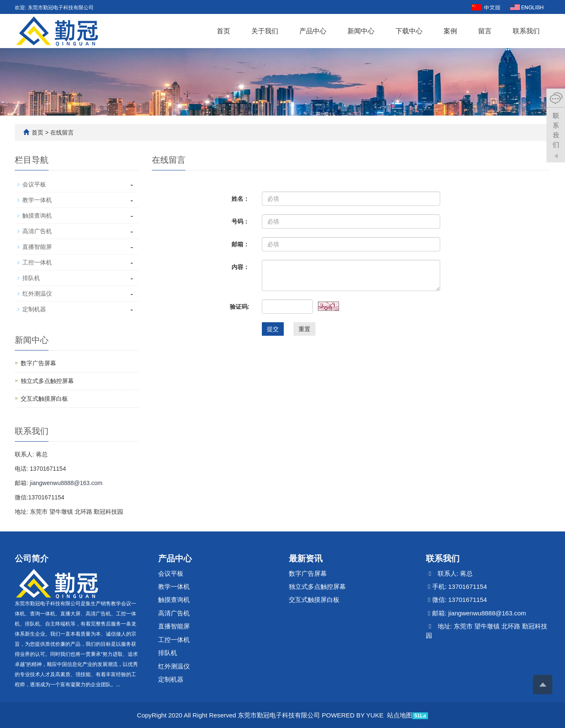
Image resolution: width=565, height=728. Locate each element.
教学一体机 (37, 200)
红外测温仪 (37, 294)
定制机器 (34, 309)
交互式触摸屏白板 (44, 399)
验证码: (240, 307)
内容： (240, 267)
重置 (304, 329)
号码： (240, 221)
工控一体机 (37, 262)
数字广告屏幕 (38, 363)
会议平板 (34, 184)
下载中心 (409, 31)
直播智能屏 (37, 247)
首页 (223, 31)
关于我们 (265, 31)
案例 (450, 31)
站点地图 (400, 715)
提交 (273, 329)
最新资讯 (306, 558)
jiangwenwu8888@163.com (66, 483)
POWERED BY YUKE (353, 715)
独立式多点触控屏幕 (47, 381)
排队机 (31, 278)
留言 (485, 31)
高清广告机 (37, 231)
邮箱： (240, 244)
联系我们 (526, 31)
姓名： (240, 199)
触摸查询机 (37, 216)
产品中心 (313, 31)
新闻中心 (361, 31)
